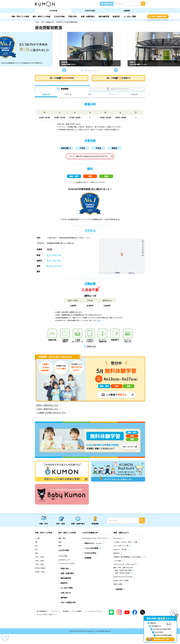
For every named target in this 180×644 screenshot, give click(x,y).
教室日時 (46, 95)
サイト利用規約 (77, 613)
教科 (90, 95)
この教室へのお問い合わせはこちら (51, 414)
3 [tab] (87, 71)
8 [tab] (98, 71)
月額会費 (134, 95)
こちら (98, 322)
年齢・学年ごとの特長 (20, 16)
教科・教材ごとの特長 (42, 16)
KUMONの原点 (90, 11)
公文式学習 (53, 11)
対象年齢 (68, 95)
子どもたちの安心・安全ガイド (46, 616)
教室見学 (116, 16)
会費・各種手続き (88, 16)
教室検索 (95, 525)
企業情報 (127, 11)
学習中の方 (108, 4)
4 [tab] (89, 71)
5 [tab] (91, 71)
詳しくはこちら (128, 448)
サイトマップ (55, 613)
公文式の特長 (59, 16)
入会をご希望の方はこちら (47, 411)
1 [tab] (82, 71)
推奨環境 (66, 613)
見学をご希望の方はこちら (47, 407)
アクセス (112, 95)
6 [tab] (93, 71)
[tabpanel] (90, 49)
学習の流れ (73, 16)
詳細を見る (91, 348)
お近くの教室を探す (159, 16)
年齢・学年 (44, 525)
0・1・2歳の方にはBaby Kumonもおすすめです (89, 157)
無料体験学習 (104, 16)
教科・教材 (61, 525)
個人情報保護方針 (42, 613)
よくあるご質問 (130, 16)
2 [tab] (84, 71)
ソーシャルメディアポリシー (94, 613)
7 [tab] (96, 71)
